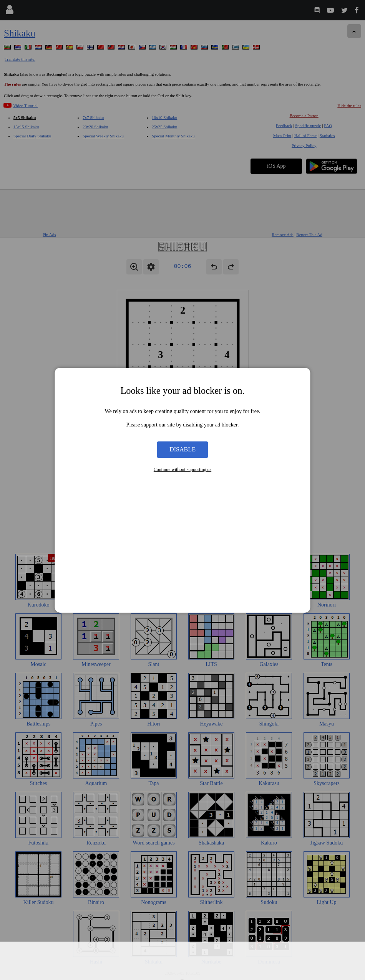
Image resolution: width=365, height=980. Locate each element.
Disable (182, 449)
